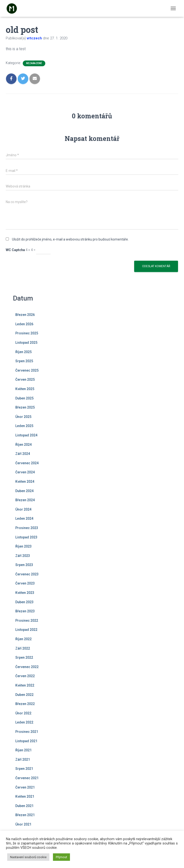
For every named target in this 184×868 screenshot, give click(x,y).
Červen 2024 (25, 472)
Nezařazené (34, 63)
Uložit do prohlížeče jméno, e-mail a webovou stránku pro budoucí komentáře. (70, 239)
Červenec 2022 (27, 667)
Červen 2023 (25, 583)
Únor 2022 (23, 713)
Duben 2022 (24, 695)
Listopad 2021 (26, 741)
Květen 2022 (25, 685)
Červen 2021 (25, 787)
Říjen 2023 (23, 546)
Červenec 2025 (27, 370)
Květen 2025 (25, 389)
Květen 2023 (25, 593)
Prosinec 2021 (27, 732)
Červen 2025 (25, 380)
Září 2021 (23, 759)
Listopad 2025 (26, 343)
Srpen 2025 (24, 361)
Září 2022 (23, 648)
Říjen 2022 (23, 639)
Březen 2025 (25, 407)
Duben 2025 (24, 398)
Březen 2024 (25, 500)
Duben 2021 (24, 806)
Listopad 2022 (26, 630)
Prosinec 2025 (27, 333)
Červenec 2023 (27, 574)
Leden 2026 (24, 324)
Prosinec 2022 (27, 621)
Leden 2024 (24, 518)
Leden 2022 (24, 722)
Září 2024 (23, 454)
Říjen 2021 (23, 750)
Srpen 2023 (24, 565)
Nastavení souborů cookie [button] (28, 857)
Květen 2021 (25, 796)
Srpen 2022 (24, 657)
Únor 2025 (23, 417)
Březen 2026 (25, 315)
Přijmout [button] (61, 857)
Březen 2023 (25, 611)
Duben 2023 (24, 602)
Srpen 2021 (24, 769)
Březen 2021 (25, 815)
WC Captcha (15, 250)
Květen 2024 (25, 482)
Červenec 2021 (27, 778)
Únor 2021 (23, 824)
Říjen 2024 (23, 445)
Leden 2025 (24, 426)
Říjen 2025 (23, 352)
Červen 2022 (25, 676)
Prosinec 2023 (27, 528)
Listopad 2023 (26, 537)
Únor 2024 (23, 509)
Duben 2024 (24, 491)
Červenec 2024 (27, 463)
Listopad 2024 (26, 435)
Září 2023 (23, 556)
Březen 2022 (25, 704)
